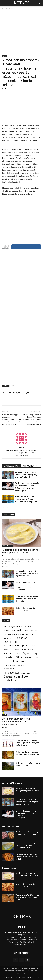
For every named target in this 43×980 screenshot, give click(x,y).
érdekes (13, 386)
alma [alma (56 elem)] (5, 627)
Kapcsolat (7, 968)
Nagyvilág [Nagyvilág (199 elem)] (9, 657)
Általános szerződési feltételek (14, 971)
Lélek (4, 715)
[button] (40, 3)
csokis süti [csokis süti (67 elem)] (7, 630)
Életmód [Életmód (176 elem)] (8, 677)
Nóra (7, 89)
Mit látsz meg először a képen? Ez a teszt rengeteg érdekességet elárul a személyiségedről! (32, 420)
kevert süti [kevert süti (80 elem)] (19, 649)
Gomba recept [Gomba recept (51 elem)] (8, 638)
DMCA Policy (21, 973)
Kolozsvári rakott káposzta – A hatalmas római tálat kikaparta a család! (28, 857)
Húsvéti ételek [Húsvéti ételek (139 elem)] (10, 642)
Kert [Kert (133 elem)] (12, 649)
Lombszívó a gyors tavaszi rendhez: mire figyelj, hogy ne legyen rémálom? (28, 475)
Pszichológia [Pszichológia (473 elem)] (12, 661)
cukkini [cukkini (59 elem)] (26, 630)
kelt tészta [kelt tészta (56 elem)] (32, 646)
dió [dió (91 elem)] (36, 630)
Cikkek (13, 9)
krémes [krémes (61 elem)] (6, 654)
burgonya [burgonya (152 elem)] (13, 626)
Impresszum (16, 968)
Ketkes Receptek (8, 546)
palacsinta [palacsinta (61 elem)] (28, 657)
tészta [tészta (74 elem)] (23, 673)
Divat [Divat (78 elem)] (32, 630)
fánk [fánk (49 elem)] (27, 634)
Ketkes (5, 728)
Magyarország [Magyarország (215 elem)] (29, 653)
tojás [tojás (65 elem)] (19, 669)
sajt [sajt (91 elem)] (22, 661)
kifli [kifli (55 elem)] (25, 650)
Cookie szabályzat (32, 971)
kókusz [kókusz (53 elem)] (13, 653)
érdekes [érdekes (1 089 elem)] (10, 680)
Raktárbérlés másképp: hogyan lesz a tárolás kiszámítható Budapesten (26, 499)
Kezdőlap (5, 9)
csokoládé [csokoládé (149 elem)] (17, 630)
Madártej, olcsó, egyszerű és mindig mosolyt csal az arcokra (21, 551)
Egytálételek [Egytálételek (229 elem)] (10, 634)
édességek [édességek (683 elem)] (21, 676)
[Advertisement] (21, 32)
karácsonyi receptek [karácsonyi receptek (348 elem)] (16, 645)
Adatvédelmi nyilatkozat (30, 968)
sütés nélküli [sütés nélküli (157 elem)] (10, 669)
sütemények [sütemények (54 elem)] (21, 665)
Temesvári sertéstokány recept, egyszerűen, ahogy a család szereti (27, 897)
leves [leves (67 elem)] (18, 653)
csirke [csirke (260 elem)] (23, 626)
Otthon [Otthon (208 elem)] (19, 657)
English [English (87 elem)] (21, 634)
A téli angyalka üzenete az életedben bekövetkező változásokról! (16, 722)
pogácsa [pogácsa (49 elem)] (36, 657)
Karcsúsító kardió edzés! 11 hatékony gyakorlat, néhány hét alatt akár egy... (27, 743)
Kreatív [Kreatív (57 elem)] (30, 650)
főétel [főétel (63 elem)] (32, 634)
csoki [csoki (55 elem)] (29, 627)
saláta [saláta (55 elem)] (27, 662)
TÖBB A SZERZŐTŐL (30, 466)
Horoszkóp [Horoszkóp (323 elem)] (21, 638)
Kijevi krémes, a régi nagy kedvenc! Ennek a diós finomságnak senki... (25, 845)
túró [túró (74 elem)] (29, 673)
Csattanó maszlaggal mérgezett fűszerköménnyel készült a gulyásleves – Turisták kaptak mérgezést (12, 420)
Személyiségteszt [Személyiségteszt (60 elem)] (10, 665)
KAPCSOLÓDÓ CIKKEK (12, 466)
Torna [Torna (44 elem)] (24, 669)
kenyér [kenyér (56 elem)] (6, 650)
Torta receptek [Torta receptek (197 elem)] (12, 673)
